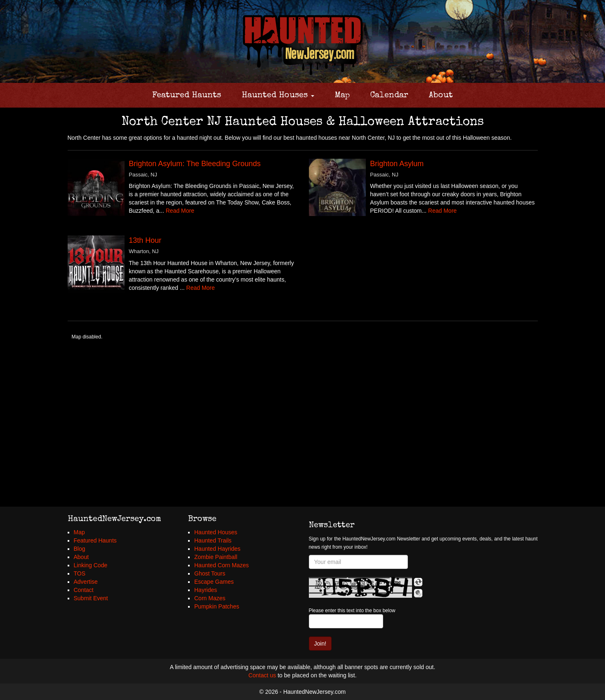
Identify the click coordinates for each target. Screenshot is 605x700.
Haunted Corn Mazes (221, 565)
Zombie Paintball (216, 557)
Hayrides (206, 590)
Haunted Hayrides (217, 549)
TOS (80, 573)
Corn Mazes (210, 598)
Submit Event (91, 598)
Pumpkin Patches (217, 606)
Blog (80, 549)
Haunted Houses (278, 96)
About (441, 96)
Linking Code (91, 565)
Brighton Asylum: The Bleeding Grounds (195, 164)
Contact (84, 590)
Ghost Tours (210, 573)
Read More (180, 211)
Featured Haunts (187, 96)
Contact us (262, 675)
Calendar (389, 96)
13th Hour (145, 240)
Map (342, 96)
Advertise (86, 582)
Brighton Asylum (397, 164)
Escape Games (214, 582)
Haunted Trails (213, 540)
